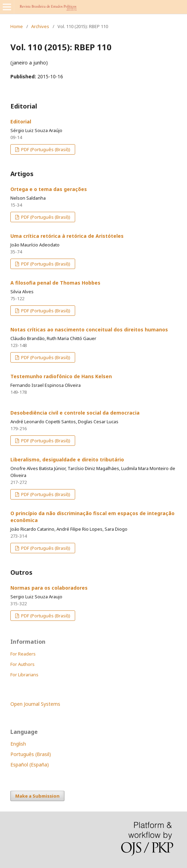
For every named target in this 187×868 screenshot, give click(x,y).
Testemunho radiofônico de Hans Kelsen (61, 376)
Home (17, 26)
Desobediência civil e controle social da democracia (75, 413)
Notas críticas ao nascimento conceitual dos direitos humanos (89, 329)
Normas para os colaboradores (49, 588)
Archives (40, 26)
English (18, 744)
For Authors (23, 664)
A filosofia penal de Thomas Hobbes (55, 283)
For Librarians (24, 675)
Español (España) (30, 765)
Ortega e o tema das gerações (49, 189)
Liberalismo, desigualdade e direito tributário (67, 459)
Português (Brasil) (31, 754)
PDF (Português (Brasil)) (45, 149)
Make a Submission (37, 796)
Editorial (21, 121)
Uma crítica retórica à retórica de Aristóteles (67, 236)
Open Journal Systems (35, 704)
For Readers (23, 654)
